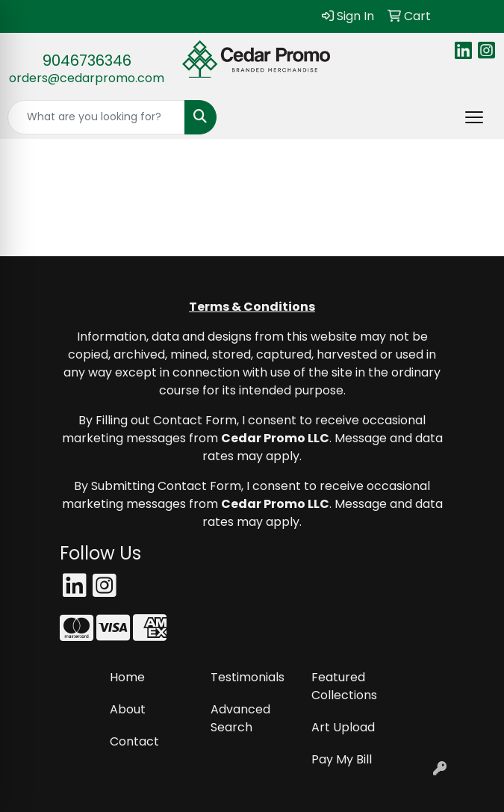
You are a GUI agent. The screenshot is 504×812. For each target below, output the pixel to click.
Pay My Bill (342, 759)
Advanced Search (240, 718)
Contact (134, 741)
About (128, 709)
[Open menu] (474, 117)
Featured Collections (344, 686)
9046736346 (87, 61)
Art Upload (343, 727)
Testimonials (248, 677)
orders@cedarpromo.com (87, 78)
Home (127, 677)
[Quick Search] (96, 117)
